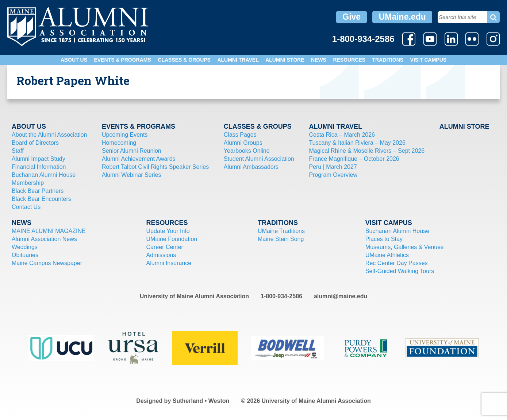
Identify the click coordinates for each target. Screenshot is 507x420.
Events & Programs (122, 60)
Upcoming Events (125, 135)
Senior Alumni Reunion (132, 151)
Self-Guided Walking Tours (400, 271)
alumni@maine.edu (341, 296)
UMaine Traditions (281, 231)
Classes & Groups (184, 60)
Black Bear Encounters (41, 199)
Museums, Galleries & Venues (404, 247)
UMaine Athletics (387, 255)
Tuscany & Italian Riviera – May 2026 (357, 143)
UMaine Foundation (172, 239)
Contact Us (26, 207)
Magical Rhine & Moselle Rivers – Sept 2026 (367, 151)
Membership (28, 183)
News (319, 60)
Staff (18, 151)
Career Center (165, 247)
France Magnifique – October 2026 (354, 159)
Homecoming (119, 143)
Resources (349, 60)
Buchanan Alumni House (44, 175)
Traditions (388, 60)
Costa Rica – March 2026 (342, 135)
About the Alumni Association (49, 135)
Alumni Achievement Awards (139, 159)
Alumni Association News (44, 239)
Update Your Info (168, 231)
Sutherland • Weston (201, 401)
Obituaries (25, 255)
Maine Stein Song (281, 239)
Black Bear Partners (38, 191)
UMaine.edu (402, 17)
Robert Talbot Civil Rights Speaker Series (155, 167)
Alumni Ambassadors (251, 167)
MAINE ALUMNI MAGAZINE (49, 231)
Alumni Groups (243, 143)
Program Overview (333, 175)
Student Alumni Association (259, 159)
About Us (74, 60)
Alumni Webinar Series (131, 175)
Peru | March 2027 (333, 167)
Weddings (25, 247)
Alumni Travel (238, 60)
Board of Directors (35, 143)
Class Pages (240, 135)
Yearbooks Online (247, 151)
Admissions (161, 255)
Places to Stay (384, 239)
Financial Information (39, 167)
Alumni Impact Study (39, 159)
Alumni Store (285, 60)
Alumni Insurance (169, 263)
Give (352, 17)
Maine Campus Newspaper (47, 263)
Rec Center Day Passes (397, 263)
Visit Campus (429, 60)
